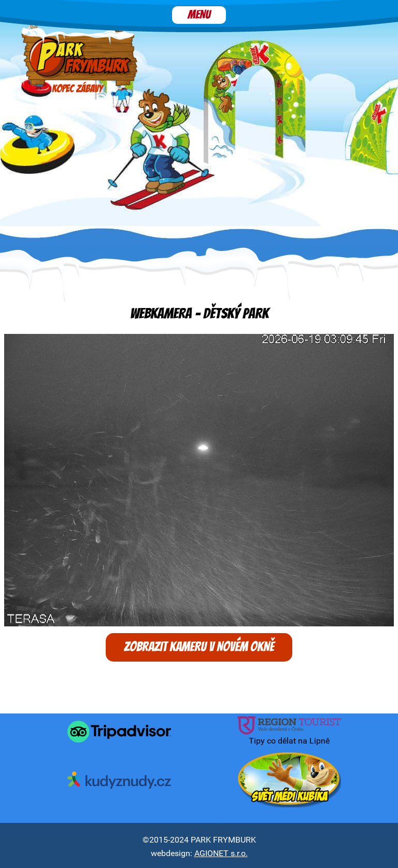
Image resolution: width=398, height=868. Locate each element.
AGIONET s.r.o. (221, 853)
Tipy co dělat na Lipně (289, 731)
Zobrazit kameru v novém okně (199, 647)
